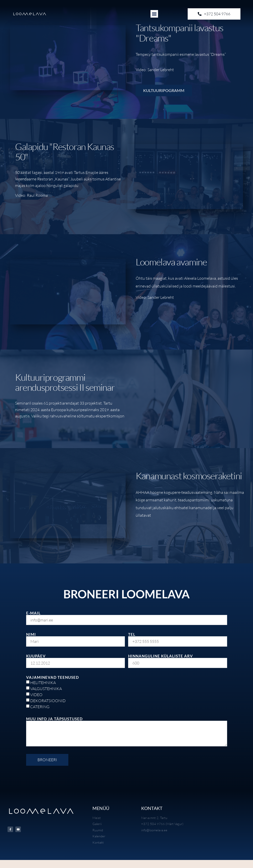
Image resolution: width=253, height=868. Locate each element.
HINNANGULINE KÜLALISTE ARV (161, 656)
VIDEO (36, 695)
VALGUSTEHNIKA (46, 689)
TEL (132, 634)
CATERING (40, 707)
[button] (154, 14)
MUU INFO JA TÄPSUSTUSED (54, 719)
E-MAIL (33, 613)
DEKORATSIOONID (48, 701)
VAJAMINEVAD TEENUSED (53, 677)
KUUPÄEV (36, 656)
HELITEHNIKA (43, 683)
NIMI (31, 634)
